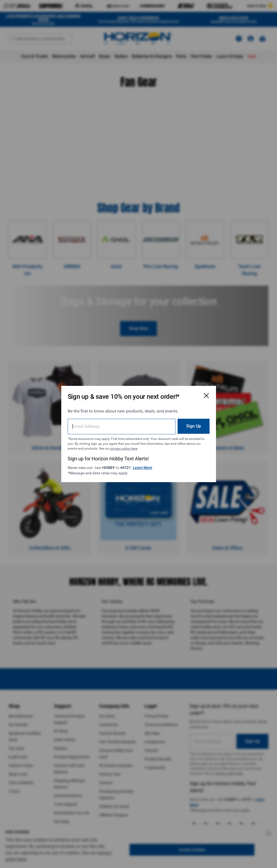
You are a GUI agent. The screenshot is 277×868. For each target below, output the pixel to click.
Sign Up (194, 426)
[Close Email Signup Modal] (206, 396)
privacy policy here (124, 449)
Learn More (143, 468)
